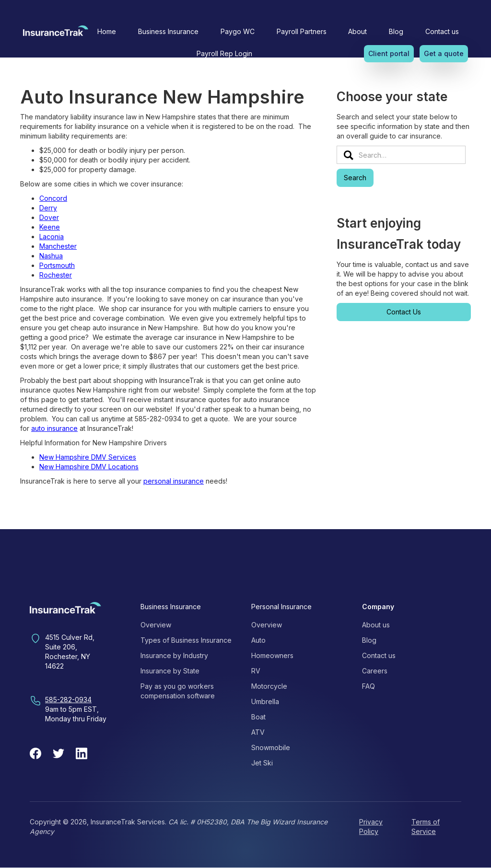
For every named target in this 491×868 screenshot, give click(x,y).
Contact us (442, 31)
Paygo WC (238, 31)
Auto (258, 640)
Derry (48, 208)
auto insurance (54, 428)
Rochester (56, 275)
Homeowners (272, 655)
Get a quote (444, 53)
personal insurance (174, 481)
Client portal (389, 53)
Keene (50, 227)
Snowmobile (271, 747)
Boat (258, 717)
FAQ (368, 686)
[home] (56, 34)
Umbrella (265, 701)
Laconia (52, 237)
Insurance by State (170, 671)
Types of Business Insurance (186, 640)
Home (107, 31)
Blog (396, 31)
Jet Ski (262, 763)
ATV (258, 732)
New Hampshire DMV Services (88, 457)
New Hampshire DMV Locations (89, 467)
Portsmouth (57, 265)
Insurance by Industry (174, 655)
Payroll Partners (302, 31)
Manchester (58, 246)
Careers (375, 671)
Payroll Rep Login (224, 53)
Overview (156, 625)
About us (376, 625)
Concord (53, 198)
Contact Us (404, 312)
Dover (49, 217)
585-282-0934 (68, 700)
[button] (168, 32)
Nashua (51, 256)
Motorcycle (269, 686)
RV (256, 671)
